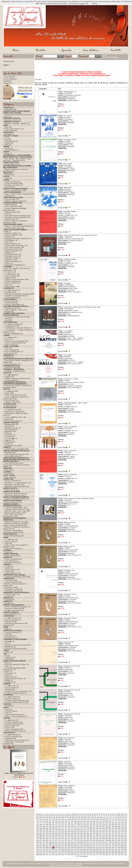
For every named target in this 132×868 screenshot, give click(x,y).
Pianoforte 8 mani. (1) (13, 258)
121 (47, 819)
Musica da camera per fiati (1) (16, 495)
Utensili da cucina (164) (13, 445)
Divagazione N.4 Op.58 (72, 714)
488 (107, 841)
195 (97, 823)
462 (116, 839)
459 (107, 839)
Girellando (67, 762)
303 (72, 830)
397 (94, 835)
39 (120, 814)
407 (125, 835)
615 (50, 849)
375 (116, 833)
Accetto (95, 4)
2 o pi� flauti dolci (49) (13, 410)
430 (107, 837)
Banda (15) (9, 148)
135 (91, 819)
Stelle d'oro (68, 187)
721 (110, 855)
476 (69, 841)
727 (77, 856)
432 (113, 837)
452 (85, 839)
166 (97, 821)
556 (47, 846)
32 (104, 814)
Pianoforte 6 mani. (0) (13, 256)
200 (113, 823)
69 (95, 816)
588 (56, 848)
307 (85, 830)
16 (68, 814)
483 (91, 841)
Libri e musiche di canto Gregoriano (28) (19, 194)
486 (100, 841)
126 (63, 819)
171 (113, 821)
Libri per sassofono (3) (13, 620)
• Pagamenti (7, 83)
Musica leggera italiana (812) (16, 513)
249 (85, 826)
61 (77, 816)
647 (60, 851)
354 (50, 833)
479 (78, 841)
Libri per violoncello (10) (14, 737)
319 (122, 830)
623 (75, 849)
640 (38, 851)
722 (113, 855)
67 (90, 816)
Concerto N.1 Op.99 (71, 379)
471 (53, 841)
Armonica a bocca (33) (13, 120)
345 (113, 832)
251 (91, 826)
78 (115, 816)
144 (119, 819)
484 (94, 841)
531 (60, 844)
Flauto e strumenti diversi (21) (16, 395)
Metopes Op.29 (69, 546)
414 (56, 837)
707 (66, 855)
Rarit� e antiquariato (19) (14, 610)
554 (41, 846)
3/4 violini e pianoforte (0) (14, 724)
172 (116, 821)
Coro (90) (8, 348)
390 (72, 835)
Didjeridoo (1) (10, 357)
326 (53, 832)
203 (122, 823)
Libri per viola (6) (11, 711)
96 (63, 818)
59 (72, 816)
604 (107, 848)
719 (104, 855)
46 (43, 816)
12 (59, 814)
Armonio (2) (9, 568)
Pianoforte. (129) (11, 260)
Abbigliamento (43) (12, 424)
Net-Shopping (78, 865)
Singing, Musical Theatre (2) (15, 678)
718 (100, 855)
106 (92, 818)
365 (85, 833)
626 (85, 849)
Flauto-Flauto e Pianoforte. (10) (16, 245)
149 (44, 821)
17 (70, 814)
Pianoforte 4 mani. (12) (13, 254)
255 (104, 826)
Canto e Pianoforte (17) (13, 632)
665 (116, 851)
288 (116, 828)
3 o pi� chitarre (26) (12, 274)
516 (104, 842)
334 (78, 832)
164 (91, 821)
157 (69, 821)
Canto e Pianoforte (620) (14, 183)
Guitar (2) (9, 671)
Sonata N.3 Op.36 (70, 618)
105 (88, 818)
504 (66, 842)
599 (91, 848)
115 (120, 818)
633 (107, 849)
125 (60, 819)
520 (116, 842)
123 (53, 819)
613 (44, 849)
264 (41, 828)
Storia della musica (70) (13, 456)
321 (38, 832)
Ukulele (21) (9, 706)
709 (72, 855)
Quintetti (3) (9, 603)
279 (88, 828)
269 (56, 828)
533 (66, 844)
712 (82, 855)
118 (38, 819)
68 (93, 816)
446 (66, 839)
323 (44, 832)
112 (110, 818)
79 (117, 816)
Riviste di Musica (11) (13, 614)
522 (122, 842)
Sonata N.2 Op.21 (70, 594)
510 (85, 842)
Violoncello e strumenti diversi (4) (17, 740)
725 (122, 855)
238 (50, 826)
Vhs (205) (9, 320)
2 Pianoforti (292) (11, 580)
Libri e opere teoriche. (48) (14, 247)
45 (41, 816)
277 (82, 828)
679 (69, 853)
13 (61, 814)
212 (60, 825)
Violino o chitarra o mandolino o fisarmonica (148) (15, 222)
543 (97, 844)
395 (88, 835)
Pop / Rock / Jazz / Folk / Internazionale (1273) (13, 515)
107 (95, 818)
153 (56, 821)
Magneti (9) (9, 440)
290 (122, 828)
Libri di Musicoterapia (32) (14, 536)
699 (41, 855)
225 (100, 825)
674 (53, 853)
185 (66, 823)
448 (72, 839)
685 (88, 853)
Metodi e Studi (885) (12, 286)
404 (116, 835)
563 (69, 846)
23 (84, 814)
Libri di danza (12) (11, 141)
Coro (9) (8, 214)
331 (69, 832)
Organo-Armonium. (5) (13, 251)
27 (93, 814)
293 (41, 830)
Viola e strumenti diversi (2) (15, 715)
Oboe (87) (9, 543)
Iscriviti (104, 55)
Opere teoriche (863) (12, 556)
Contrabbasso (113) (12, 326)
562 (66, 846)
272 (66, 828)
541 (91, 844)
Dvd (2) (8, 643)
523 (125, 842)
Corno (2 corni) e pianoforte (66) (16, 341)
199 (110, 823)
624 (78, 849)
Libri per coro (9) (11, 353)
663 (110, 851)
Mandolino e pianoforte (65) (15, 485)
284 (104, 828)
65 (86, 816)
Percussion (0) (10, 673)
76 (111, 816)
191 (85, 823)
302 (69, 830)
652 (75, 851)
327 (56, 832)
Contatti (111, 863)
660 (100, 851)
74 (106, 816)
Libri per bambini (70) (13, 364)
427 (97, 837)
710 (75, 855)
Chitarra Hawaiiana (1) (13, 281)
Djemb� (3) (10, 641)
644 (50, 851)
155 (63, 821)
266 (47, 828)
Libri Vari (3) (9, 470)
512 (91, 842)
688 (97, 853)
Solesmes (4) (10, 196)
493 (122, 841)
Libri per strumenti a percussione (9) (18, 645)
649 (66, 851)
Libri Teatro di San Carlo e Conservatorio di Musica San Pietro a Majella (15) (16, 465)
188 (75, 823)
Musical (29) (9, 312)
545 (104, 844)
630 (97, 849)
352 (44, 833)
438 (41, 839)
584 (44, 848)
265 (44, 828)
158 (72, 821)
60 (75, 816)
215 (69, 825)
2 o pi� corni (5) (11, 337)
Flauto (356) (9, 393)
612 (41, 849)
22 (81, 814)
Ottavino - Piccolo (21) (13, 402)
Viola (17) (8, 713)
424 (88, 837)
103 (82, 818)
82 (124, 816)
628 (91, 849)
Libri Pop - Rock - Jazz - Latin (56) (17, 511)
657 (91, 851)
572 (97, 846)
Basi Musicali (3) (11, 205)
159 (75, 821)
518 (110, 842)
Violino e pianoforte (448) (14, 729)
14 (63, 814)
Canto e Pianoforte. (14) (14, 235)
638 (122, 849)
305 (78, 830)
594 (75, 848)
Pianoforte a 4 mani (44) (14, 589)
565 (75, 846)
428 (100, 837)
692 (110, 853)
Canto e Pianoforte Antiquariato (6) (18, 607)
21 (79, 814)
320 (125, 830)
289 (119, 828)
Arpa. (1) (8, 231)
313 (104, 830)
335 (82, 832)
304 (75, 830)
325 (50, 832)
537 (78, 844)
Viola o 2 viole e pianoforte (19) (16, 716)
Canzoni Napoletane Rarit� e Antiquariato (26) (15, 209)
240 (56, 826)
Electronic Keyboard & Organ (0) (17, 664)
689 (100, 853)
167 (100, 821)
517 (107, 842)
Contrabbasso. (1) (11, 240)
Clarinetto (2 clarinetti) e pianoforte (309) (19, 294)
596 (82, 848)
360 (69, 833)
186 (69, 823)
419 (72, 837)
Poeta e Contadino (70, 427)
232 (122, 825)
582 (38, 848)
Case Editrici (102, 863)
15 (66, 814)
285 (107, 828)
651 (72, 851)
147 (38, 821)
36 (113, 814)
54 (61, 816)
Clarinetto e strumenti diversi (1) (16, 296)
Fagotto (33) (9, 377)
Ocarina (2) (9, 552)
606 (113, 848)
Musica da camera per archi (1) (16, 493)
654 (82, 851)
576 (110, 846)
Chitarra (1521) (10, 278)
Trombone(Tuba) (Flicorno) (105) (17, 702)
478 (75, 841)
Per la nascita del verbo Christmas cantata (79, 498)
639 (125, 849)
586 (50, 848)
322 (41, 832)
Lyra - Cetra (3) (10, 477)
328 (60, 832)
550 (119, 844)
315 (110, 830)
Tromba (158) (10, 689)
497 (44, 842)
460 (110, 839)
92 (54, 818)
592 (69, 848)
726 (125, 855)
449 (75, 839)
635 (113, 849)
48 (48, 816)
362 (75, 833)
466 (38, 841)
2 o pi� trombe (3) (12, 686)
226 (104, 825)
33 (106, 814)
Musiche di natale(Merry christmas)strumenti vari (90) (13, 531)
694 (116, 853)
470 (50, 841)
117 (126, 818)
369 (97, 833)
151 (50, 821)
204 (125, 823)
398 (97, 835)
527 (47, 844)
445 (63, 839)
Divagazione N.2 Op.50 (72, 666)
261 (122, 826)
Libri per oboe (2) (11, 541)
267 (50, 828)
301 (66, 830)
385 (56, 835)
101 (76, 818)
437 (38, 839)
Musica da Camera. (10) (14, 249)
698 (38, 855)
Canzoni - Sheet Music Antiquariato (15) (19, 226)
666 (119, 851)
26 (90, 814)
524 (38, 844)
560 (60, 846)
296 (50, 830)
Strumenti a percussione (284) (16, 649)
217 (75, 825)
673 (50, 853)
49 (50, 816)
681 (75, 853)
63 (82, 816)
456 (97, 839)
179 (47, 823)
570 (91, 846)
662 (107, 851)
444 (60, 839)
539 (85, 844)
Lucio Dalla (67, 355)
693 (113, 853)
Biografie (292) (10, 452)
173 (119, 821)
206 (41, 825)
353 (47, 833)
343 (107, 832)
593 (72, 848)
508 (78, 842)
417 (66, 837)
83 (126, 816)
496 (41, 842)
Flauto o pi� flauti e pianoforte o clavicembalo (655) (16, 398)
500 (53, 842)
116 (123, 818)
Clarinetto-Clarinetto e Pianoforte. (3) (18, 238)
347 (119, 832)
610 (125, 848)
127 (66, 819)
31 (101, 814)
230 (116, 825)
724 (119, 855)
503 (63, 842)
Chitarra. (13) (10, 237)
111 (107, 818)
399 (100, 835)
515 (100, 842)
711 (78, 855)
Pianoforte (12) (10, 636)
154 (60, 821)
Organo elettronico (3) (13, 573)
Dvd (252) (9, 319)
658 (94, 851)
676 (60, 853)
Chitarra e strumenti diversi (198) (17, 279)
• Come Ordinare (9, 77)
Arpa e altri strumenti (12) (14, 129)
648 (63, 851)
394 (85, 835)
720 (107, 855)
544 (100, 844)
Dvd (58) (8, 139)
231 (119, 825)
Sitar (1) (8, 629)
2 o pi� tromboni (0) (12, 697)
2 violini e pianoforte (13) (14, 722)
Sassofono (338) (11, 622)
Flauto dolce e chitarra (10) (15, 412)
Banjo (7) (9, 153)
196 (100, 823)
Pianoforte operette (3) (13, 563)
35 (111, 814)
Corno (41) (9, 339)
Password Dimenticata (109, 57)
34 (108, 814)
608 (119, 848)
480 (82, 841)
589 (60, 848)
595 (78, 848)
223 (94, 825)
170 (110, 821)
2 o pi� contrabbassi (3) (14, 324)
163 (88, 821)
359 (66, 833)
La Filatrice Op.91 (70, 139)
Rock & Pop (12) (11, 677)
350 (38, 833)
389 (69, 835)
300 (63, 830)
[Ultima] (85, 856)
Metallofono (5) (10, 647)
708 (69, 855)
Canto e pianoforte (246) (14, 206)
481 (85, 841)
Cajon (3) (8, 178)
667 (122, 851)
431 (110, 837)
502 (60, 842)
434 (119, 837)
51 (55, 816)
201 (116, 823)
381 (44, 835)
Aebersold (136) (11, 109)
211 (56, 825)
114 (117, 818)
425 (91, 837)
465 (125, 839)
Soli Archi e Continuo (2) (14, 185)
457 (100, 839)
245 (72, 826)
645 (53, 851)
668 (125, 851)
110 (104, 818)
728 (80, 856)
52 (57, 816)
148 (41, 821)
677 (63, 853)
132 (82, 819)
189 (78, 823)
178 (44, 823)
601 (97, 848)
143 (116, 819)
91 (52, 818)
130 (75, 819)
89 (48, 818)
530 (56, 844)
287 (113, 828)
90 (50, 818)
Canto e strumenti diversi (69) (16, 190)
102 (79, 818)
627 (88, 849)
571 (94, 846)
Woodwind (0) (10, 682)
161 (82, 821)
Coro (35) (8, 634)
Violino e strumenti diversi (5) (15, 731)
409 (41, 837)
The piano (67, 283)
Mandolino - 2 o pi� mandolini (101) (18, 483)
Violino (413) (10, 727)
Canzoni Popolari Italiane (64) (16, 508)
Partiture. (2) (9, 253)
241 (60, 826)
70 (97, 816)
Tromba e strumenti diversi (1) (16, 693)
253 (97, 826)
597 (85, 848)
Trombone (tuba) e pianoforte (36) (17, 700)
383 (50, 835)
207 (44, 825)
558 (53, 846)
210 (53, 825)
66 (88, 816)
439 (44, 839)
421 (78, 837)
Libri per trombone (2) (13, 699)
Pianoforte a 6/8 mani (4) (14, 591)
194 (94, 823)
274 (72, 828)
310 (94, 830)
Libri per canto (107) (12, 199)
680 (72, 853)
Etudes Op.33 (68, 642)
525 (41, 844)
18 (72, 814)
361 (72, 833)
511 (88, 842)
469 (47, 841)
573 (100, 846)
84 (36, 818)
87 (43, 818)
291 (125, 828)
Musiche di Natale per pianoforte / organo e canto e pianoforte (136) (16, 524)
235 (41, 826)
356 (56, 833)
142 (113, 819)
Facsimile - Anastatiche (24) (15, 371)
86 (41, 818)
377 (122, 833)
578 (116, 846)
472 (56, 841)
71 (99, 816)
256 (107, 826)
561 (63, 846)
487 (104, 841)
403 (113, 835)
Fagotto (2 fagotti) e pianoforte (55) (18, 379)
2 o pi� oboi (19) (11, 540)
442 (53, 839)
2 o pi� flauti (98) (11, 391)
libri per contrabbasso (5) (14, 334)
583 (41, 848)
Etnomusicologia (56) (13, 367)
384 (53, 835)
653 (78, 851)
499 (50, 842)
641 (41, 851)
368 (94, 833)
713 (85, 855)
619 (63, 849)
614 (47, 849)
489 (110, 841)
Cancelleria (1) (10, 435)
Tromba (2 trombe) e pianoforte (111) (18, 691)
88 (45, 818)
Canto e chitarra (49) (12, 276)
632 (104, 849)
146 (125, 819)
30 (99, 814)
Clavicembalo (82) (12, 303)
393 (82, 835)
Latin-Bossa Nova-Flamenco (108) (17, 509)
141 (110, 819)
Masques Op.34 (69, 522)
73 (104, 816)
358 (63, 833)
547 (110, 844)
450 (78, 839)
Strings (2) (9, 680)
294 (44, 830)
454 (91, 839)
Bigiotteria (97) (10, 431)
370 (100, 833)
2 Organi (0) (9, 566)
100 (73, 818)
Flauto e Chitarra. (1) (12, 244)
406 (122, 835)
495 (38, 842)
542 (94, 844)
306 (82, 830)
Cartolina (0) (10, 437)
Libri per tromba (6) (12, 688)
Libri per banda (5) (12, 150)
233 (125, 825)
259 (116, 826)
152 (53, 821)
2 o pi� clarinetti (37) (13, 290)
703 (53, 855)
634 (110, 849)
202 (119, 823)
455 (94, 839)
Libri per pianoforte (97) (13, 582)
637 (119, 849)
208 (47, 825)
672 (47, 853)
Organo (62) (9, 571)
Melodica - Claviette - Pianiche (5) (17, 123)
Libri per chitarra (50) (12, 283)
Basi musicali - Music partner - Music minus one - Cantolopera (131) (17, 160)
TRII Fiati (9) (9, 659)
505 (69, 842)
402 (110, 835)
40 (122, 814)
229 (113, 825)
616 (53, 849)
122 (50, 819)
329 (63, 832)
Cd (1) (7, 138)
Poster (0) (9, 444)
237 (47, 826)
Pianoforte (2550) (11, 587)
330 (66, 832)
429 (104, 837)
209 (50, 825)
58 (70, 816)
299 (60, 830)
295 (47, 830)
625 (82, 849)
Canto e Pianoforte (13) (13, 559)
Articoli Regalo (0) (11, 430)
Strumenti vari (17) (12, 219)
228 (110, 825)
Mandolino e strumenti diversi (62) (17, 486)
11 (57, 814)
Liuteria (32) (9, 474)
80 (120, 816)
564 (72, 846)
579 (119, 846)
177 (41, 823)
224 (97, 825)
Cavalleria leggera (70, 211)
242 (63, 826)
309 (91, 830)
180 (50, 823)
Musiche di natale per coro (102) (17, 522)
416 (63, 837)
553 (38, 846)
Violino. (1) (9, 263)
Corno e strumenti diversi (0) (15, 343)
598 (88, 848)
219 (82, 825)
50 (52, 816)
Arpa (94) (8, 127)
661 (104, 851)
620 (66, 849)
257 (110, 826)
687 (94, 853)
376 (119, 833)
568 (85, 846)
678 (66, 853)
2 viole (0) (9, 709)
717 (97, 855)
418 (69, 837)
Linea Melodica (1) (12, 561)
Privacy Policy (119, 863)
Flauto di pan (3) (11, 406)
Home (71, 863)
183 (60, 823)
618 (60, 849)
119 (41, 819)
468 (44, 841)
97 (66, 818)
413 (53, 837)
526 (44, 844)
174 (122, 821)
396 (91, 835)
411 (47, 837)
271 (63, 828)
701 (47, 855)
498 (47, 842)
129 (72, 819)
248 (82, 826)
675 (56, 853)
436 (125, 837)
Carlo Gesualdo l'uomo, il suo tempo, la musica (80, 235)
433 (116, 837)
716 (94, 855)
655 (85, 851)
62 (79, 816)
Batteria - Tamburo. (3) (13, 233)
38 (117, 814)
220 (85, 825)
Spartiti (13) (9, 143)
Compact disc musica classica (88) (17, 317)
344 (110, 832)
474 (63, 841)
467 (41, 841)
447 (69, 839)
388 (66, 835)
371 (104, 833)
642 (44, 851)
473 (60, 841)
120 (44, 819)
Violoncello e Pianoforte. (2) (15, 265)
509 (82, 842)
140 (107, 819)
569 (88, 846)
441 (50, 839)
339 (94, 832)
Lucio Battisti (68, 331)
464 (122, 839)
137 (97, 819)
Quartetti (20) (10, 600)
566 (78, 846)
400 (104, 835)
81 (122, 816)
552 (125, 844)
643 (47, 851)
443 (56, 839)
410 (44, 837)
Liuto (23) (9, 285)
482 (88, 841)
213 (63, 825)
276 (78, 828)
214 (66, 825)
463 (119, 839)
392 (78, 835)
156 (66, 821)
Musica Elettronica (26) (13, 502)
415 (60, 837)
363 (78, 833)
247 (78, 826)
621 (69, 849)
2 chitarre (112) (10, 272)
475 (66, 841)
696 (122, 853)
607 (116, 848)
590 (63, 848)
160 (78, 821)
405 (119, 835)
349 (125, 832)
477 (72, 841)
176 (38, 823)
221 (88, 825)
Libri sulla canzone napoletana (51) (18, 216)
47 (46, 816)
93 (57, 818)
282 (97, 828)
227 (107, 825)
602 (100, 848)
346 (116, 832)
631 (100, 849)
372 (107, 833)
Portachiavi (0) (10, 442)
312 (100, 830)
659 (97, 851)
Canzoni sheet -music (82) (14, 228)
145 (122, 819)
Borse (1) (8, 433)
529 (53, 844)
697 (125, 853)
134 (88, 819)
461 (113, 839)
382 (47, 835)
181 (53, 823)
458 (104, 839)
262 (125, 826)
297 (53, 830)
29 (97, 814)
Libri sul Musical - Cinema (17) (16, 310)
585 (47, 848)
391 (75, 835)
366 (88, 833)
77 (113, 816)
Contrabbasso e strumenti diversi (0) (18, 328)
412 (50, 837)
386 (60, 835)
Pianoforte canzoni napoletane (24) (18, 217)
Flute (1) (8, 666)
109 (101, 818)
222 (91, 825)
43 (37, 816)
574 (104, 846)
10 (54, 814)
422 (82, 837)
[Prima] (38, 814)
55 (64, 816)
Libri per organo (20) (12, 570)
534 (69, 844)
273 (69, 828)
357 (60, 833)
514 (97, 842)
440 (47, 839)
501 (56, 842)
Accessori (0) (10, 426)
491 (116, 841)
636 (116, 849)
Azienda (94, 863)
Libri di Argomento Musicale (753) (17, 454)
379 (38, 835)
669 (38, 853)
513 (94, 842)
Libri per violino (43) (12, 726)
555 (44, 846)
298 (56, 830)
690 (104, 853)
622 (72, 849)
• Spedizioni (7, 81)
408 (38, 837)
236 (44, 826)
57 (68, 816)
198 (107, 823)
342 (104, 832)
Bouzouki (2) (10, 175)
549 (116, 844)
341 (100, 832)
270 (60, 828)
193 (91, 823)
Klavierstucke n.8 (70, 92)
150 (47, 821)
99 (70, 818)
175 (125, 821)
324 (47, 832)
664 (113, 851)
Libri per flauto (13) (12, 401)
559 (56, 846)
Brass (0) (8, 663)
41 (124, 814)
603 (104, 848)
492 (119, 841)
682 (78, 853)
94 (59, 818)
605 (110, 848)
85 (39, 818)
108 (98, 818)
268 (53, 828)
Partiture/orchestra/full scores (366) (18, 577)
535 (72, 844)
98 (68, 818)
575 (107, 846)
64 (84, 816)
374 (113, 833)
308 (88, 830)
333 (75, 832)
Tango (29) (9, 652)
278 (85, 828)
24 (86, 814)
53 (59, 816)
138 (100, 819)
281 (94, 828)
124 (56, 819)
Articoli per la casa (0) (13, 428)
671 (44, 853)
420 (75, 837)
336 (85, 832)
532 (63, 844)
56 (66, 816)
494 (125, 841)
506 (72, 842)
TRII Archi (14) (10, 657)
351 (41, 833)
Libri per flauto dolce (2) (13, 421)
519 (113, 842)
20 (77, 814)
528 (50, 844)
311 (97, 830)
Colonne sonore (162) (13, 308)
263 (38, 828)
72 (102, 816)
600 (94, 848)
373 (110, 833)
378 (125, 833)
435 (122, 837)
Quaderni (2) (10, 596)
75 (108, 816)
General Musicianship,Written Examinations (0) (15, 669)
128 (69, 819)
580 (122, 846)
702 (50, 855)
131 (78, 819)
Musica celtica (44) (12, 490)
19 (75, 814)
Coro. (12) (9, 242)
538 (82, 844)
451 (82, 839)
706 (63, 855)
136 (94, 819)
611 (38, 849)
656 (88, 851)
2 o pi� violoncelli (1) (13, 735)
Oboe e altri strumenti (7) (14, 549)
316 (113, 830)
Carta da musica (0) (12, 594)
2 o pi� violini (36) (12, 720)
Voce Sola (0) (10, 187)
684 (85, 853)
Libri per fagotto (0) (12, 380)
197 (104, 823)
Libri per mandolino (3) (13, 481)
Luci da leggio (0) (11, 438)
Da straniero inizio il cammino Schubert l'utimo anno (82, 307)
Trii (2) (7, 656)
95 (61, 818)
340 (97, 832)
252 (94, 826)
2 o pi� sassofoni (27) (13, 618)
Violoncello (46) (11, 738)
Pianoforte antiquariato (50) (15, 608)
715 (91, 855)
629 (94, 849)
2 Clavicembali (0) (11, 301)
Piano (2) (8, 675)
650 (69, 851)
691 (107, 853)
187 (72, 823)
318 (119, 830)
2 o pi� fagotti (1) (11, 375)
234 (38, 826)
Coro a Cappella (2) (12, 350)
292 (38, 830)
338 (91, 832)
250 (88, 826)
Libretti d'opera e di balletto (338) (17, 449)
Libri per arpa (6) (11, 131)
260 (119, 826)
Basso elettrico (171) (12, 164)
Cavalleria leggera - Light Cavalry (75, 403)
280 (91, 828)
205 (38, 825)
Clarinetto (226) (11, 292)
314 (107, 830)
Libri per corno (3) (11, 345)
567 (82, 846)
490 (113, 841)
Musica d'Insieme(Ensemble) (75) (17, 499)
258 (113, 826)
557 (50, 846)
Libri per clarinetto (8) (13, 297)
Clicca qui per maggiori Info (79, 4)
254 (100, 826)
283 (100, 828)
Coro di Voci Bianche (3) (14, 352)
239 (53, 826)
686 (91, 853)
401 (107, 835)
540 (88, 844)
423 (85, 837)
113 (114, 818)
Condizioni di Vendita (82, 863)
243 (66, 826)
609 (122, 848)
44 (39, 816)
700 (44, 855)
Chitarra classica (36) (13, 212)
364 (82, 833)
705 (60, 855)
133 (85, 819)
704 (56, 855)
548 (113, 844)
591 (66, 848)
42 (126, 814)
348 (122, 832)
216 (72, 825)
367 (91, 833)
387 (63, 835)
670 (41, 853)
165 (94, 821)
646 (56, 851)
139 (104, 819)
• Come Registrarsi (10, 79)
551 (122, 844)
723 (116, 855)
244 (69, 826)
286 (110, 828)
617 (56, 849)
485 (97, 841)
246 (75, 826)
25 (88, 814)
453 (88, 839)
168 (104, 821)
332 (72, 832)
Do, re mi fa (68, 116)
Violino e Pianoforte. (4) (13, 261)
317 (116, 830)
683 (82, 853)
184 (63, 823)
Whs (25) (8, 145)
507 (75, 842)
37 (115, 814)
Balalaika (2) (9, 134)
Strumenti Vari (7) (11, 637)
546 (107, 844)
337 (88, 832)
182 (56, 823)
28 (95, 814)
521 (119, 842)
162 (85, 821)
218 (78, 825)
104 (85, 818)
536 (75, 844)
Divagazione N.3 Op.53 (72, 690)
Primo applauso (69, 738)
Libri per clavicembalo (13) (14, 305)
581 (125, 846)
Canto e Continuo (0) (13, 182)
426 (94, 837)
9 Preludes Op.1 (69, 570)
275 (75, 828)
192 (88, 823)
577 (113, 846)
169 (107, 821)
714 (88, 855)
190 (82, 823)
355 (53, 833)
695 (119, 853)
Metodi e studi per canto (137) (16, 201)
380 (41, 835)
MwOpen (62, 865)
